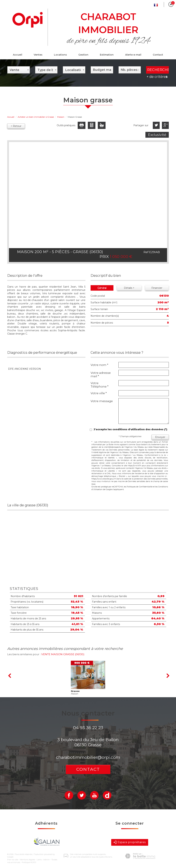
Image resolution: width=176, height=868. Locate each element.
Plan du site (13, 860)
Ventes (38, 55)
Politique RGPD (29, 862)
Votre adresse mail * (101, 374)
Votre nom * (99, 365)
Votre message (102, 401)
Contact (158, 55)
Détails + (129, 288)
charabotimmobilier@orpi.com (88, 757)
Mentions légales (27, 860)
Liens (39, 860)
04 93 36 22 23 (88, 728)
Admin (46, 860)
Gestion (83, 55)
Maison (61, 117)
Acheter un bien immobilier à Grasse (36, 117)
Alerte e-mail (133, 55)
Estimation (107, 55)
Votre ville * (99, 393)
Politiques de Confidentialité (139, 487)
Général (102, 288)
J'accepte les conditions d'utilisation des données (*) (130, 429)
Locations (60, 55)
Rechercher (158, 70)
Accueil (18, 55)
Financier (157, 288)
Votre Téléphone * (100, 385)
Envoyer (160, 437)
